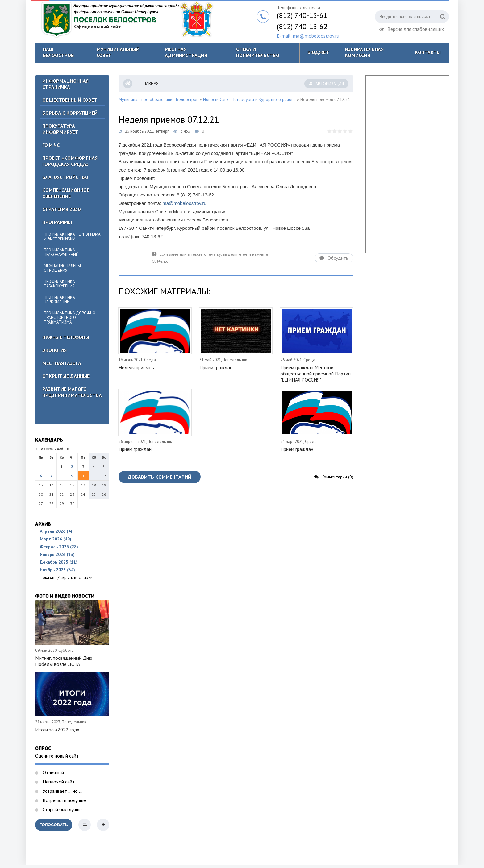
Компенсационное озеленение (66, 193)
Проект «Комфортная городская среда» (70, 161)
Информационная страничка (65, 84)
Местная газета (62, 363)
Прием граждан (216, 367)
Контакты (428, 52)
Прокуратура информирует (60, 129)
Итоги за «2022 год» (57, 730)
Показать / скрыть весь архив (67, 577)
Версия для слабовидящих (412, 28)
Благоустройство (65, 177)
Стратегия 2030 (61, 209)
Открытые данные (66, 376)
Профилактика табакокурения (59, 284)
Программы (57, 222)
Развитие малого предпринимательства (72, 392)
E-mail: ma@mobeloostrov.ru (308, 36)
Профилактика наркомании (59, 300)
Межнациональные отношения (63, 268)
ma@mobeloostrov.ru (184, 203)
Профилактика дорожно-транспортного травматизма (70, 318)
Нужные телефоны (66, 337)
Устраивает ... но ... (62, 791)
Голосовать (54, 825)
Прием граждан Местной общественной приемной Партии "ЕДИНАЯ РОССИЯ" (315, 374)
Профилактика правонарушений (61, 252)
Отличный (53, 772)
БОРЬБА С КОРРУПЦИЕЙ (70, 113)
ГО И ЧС (51, 145)
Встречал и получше (64, 800)
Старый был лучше (62, 809)
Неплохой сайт (58, 782)
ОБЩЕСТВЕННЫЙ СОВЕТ (70, 100)
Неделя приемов (136, 367)
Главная (150, 83)
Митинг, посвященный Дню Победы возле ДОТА (64, 661)
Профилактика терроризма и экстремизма (72, 237)
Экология (54, 350)
